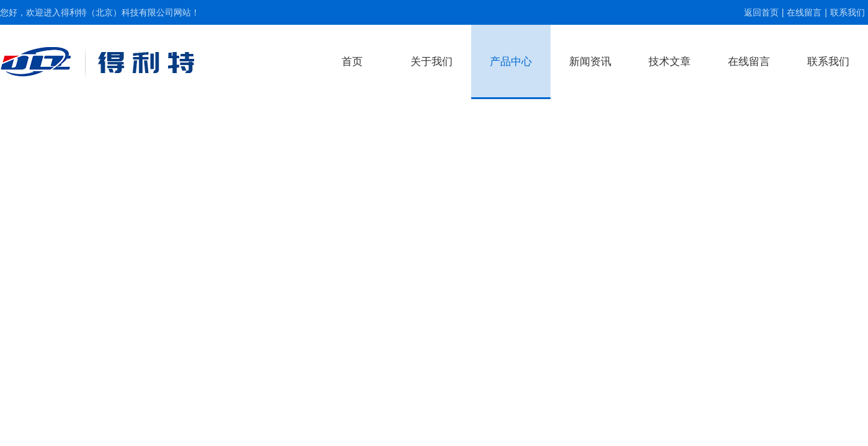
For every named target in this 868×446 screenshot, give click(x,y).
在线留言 (804, 12)
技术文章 (670, 62)
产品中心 (511, 62)
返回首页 (761, 12)
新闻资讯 (590, 62)
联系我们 (848, 12)
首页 (352, 62)
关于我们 (432, 62)
